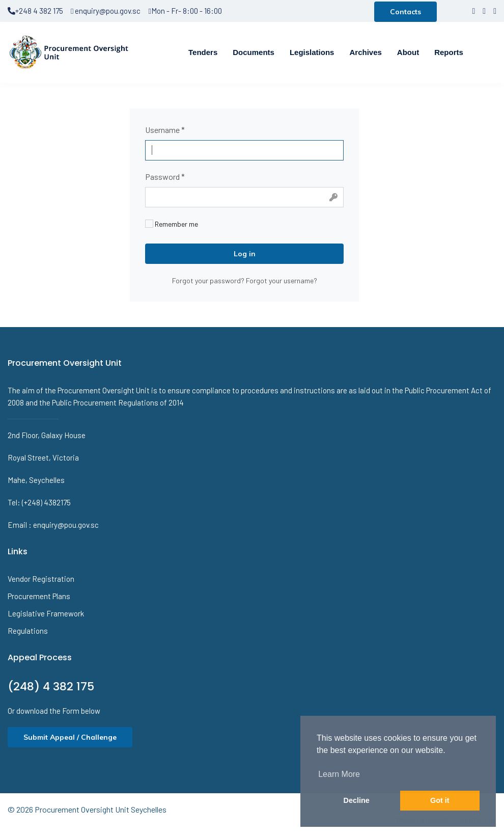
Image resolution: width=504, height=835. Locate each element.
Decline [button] (357, 800)
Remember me (172, 224)
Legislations (312, 52)
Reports (449, 52)
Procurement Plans (39, 596)
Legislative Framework (46, 613)
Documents (254, 52)
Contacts (405, 12)
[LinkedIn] (495, 11)
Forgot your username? (282, 280)
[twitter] (484, 11)
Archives (365, 52)
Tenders (203, 52)
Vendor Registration (41, 579)
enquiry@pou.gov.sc (106, 11)
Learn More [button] (339, 774)
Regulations (28, 631)
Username (165, 130)
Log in (245, 254)
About (408, 52)
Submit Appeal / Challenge (70, 737)
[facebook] (473, 11)
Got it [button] (440, 800)
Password (165, 177)
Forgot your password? (209, 280)
